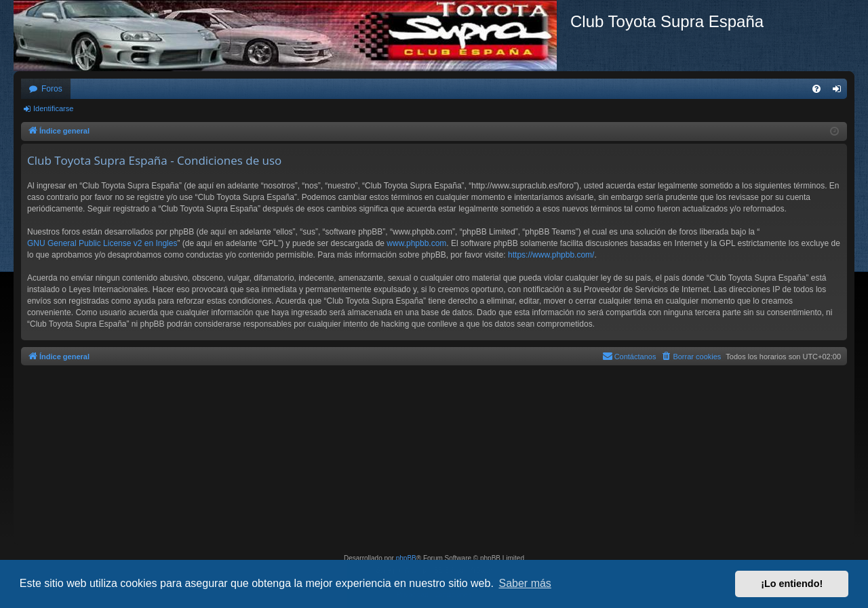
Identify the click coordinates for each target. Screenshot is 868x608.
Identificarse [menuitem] (840, 92)
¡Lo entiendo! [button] (792, 584)
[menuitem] (816, 89)
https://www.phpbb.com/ (551, 255)
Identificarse (53, 108)
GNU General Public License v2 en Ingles (102, 243)
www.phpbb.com (416, 243)
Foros (52, 89)
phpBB (406, 558)
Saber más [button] (525, 583)
